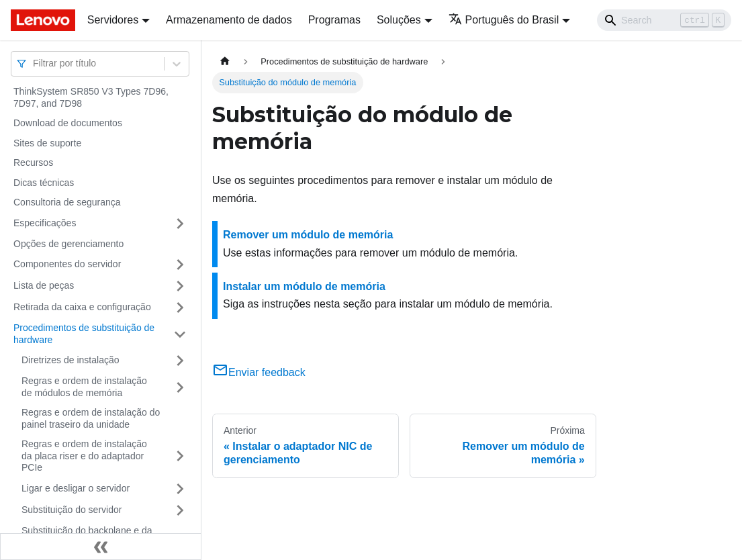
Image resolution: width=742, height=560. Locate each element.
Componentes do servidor (67, 264)
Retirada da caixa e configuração (82, 307)
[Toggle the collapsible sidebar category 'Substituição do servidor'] (180, 510)
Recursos (33, 162)
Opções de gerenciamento (68, 244)
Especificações (45, 223)
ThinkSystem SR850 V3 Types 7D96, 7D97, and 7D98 (91, 97)
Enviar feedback (259, 372)
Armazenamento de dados (229, 20)
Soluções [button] (399, 20)
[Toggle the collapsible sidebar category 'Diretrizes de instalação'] (180, 361)
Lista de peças (44, 285)
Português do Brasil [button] (504, 20)
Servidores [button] (113, 20)
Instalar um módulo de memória (304, 286)
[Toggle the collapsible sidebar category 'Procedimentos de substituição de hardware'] (180, 334)
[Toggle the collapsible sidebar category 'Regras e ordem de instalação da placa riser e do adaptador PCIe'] (180, 456)
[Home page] (225, 61)
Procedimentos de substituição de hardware (84, 334)
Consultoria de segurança (67, 202)
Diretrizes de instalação (71, 360)
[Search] (664, 20)
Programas (334, 20)
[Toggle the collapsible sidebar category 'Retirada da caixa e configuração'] (180, 308)
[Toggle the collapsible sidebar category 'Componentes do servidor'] (180, 265)
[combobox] (34, 63)
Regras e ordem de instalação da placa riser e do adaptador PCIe (84, 456)
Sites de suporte (47, 143)
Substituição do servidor (72, 510)
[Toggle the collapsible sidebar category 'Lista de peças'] (180, 286)
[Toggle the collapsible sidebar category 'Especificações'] (180, 224)
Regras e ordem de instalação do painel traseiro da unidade (91, 418)
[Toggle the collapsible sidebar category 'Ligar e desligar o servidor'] (180, 489)
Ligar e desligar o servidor (76, 488)
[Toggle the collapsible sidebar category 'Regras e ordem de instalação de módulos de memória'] (180, 387)
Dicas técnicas (44, 183)
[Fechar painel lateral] (101, 547)
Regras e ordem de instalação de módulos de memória (84, 387)
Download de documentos (68, 123)
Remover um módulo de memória (308, 235)
